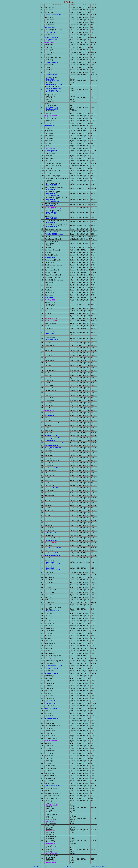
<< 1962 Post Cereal (40, 866)
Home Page (69, 866)
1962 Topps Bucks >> (99, 866)
